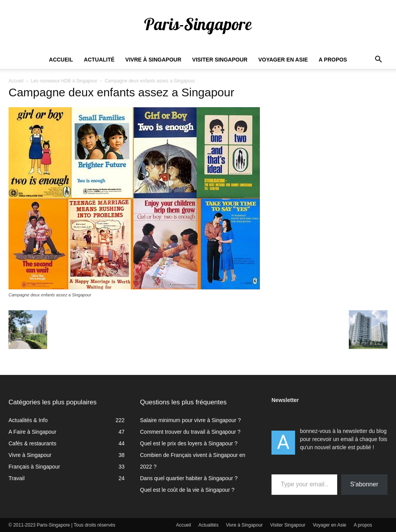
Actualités (208, 525)
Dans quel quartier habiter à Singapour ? (189, 478)
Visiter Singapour (220, 60)
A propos (333, 60)
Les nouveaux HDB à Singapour (64, 81)
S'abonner (364, 484)
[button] (378, 60)
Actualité (99, 60)
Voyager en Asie (283, 60)
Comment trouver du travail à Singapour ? (190, 432)
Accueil (61, 60)
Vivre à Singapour (153, 60)
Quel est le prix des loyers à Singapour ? (189, 443)
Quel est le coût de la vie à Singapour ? (187, 490)
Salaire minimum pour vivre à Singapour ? (190, 420)
